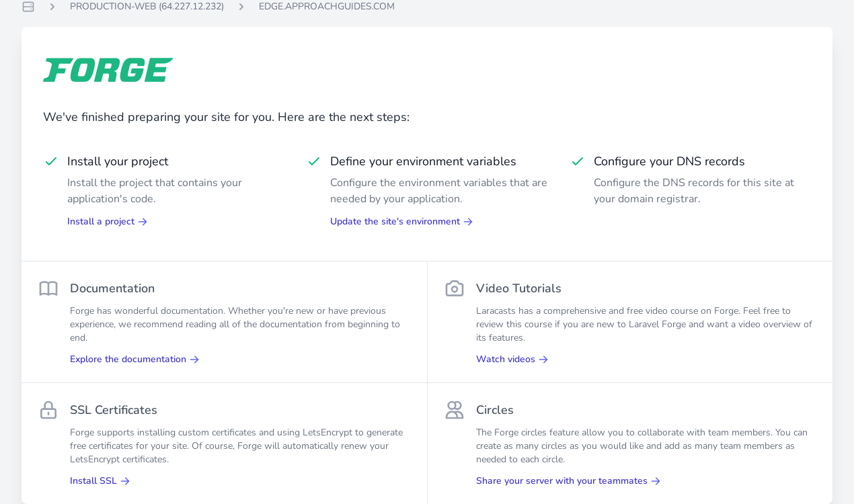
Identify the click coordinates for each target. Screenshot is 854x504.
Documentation (112, 288)
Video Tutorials (519, 288)
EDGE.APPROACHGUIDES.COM (327, 6)
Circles (495, 410)
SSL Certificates (114, 410)
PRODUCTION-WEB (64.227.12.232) (147, 6)
